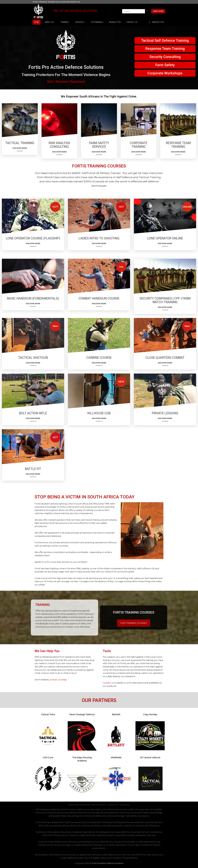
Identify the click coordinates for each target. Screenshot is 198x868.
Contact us (108, 683)
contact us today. (58, 680)
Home (37, 22)
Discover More (20, 149)
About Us (50, 22)
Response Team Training (165, 49)
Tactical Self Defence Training (165, 40)
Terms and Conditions (79, 805)
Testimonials (97, 22)
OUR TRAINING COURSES (134, 623)
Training (65, 22)
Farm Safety (165, 65)
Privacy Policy (99, 805)
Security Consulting (165, 57)
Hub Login (125, 805)
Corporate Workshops (165, 73)
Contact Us (132, 22)
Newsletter (115, 22)
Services (80, 22)
